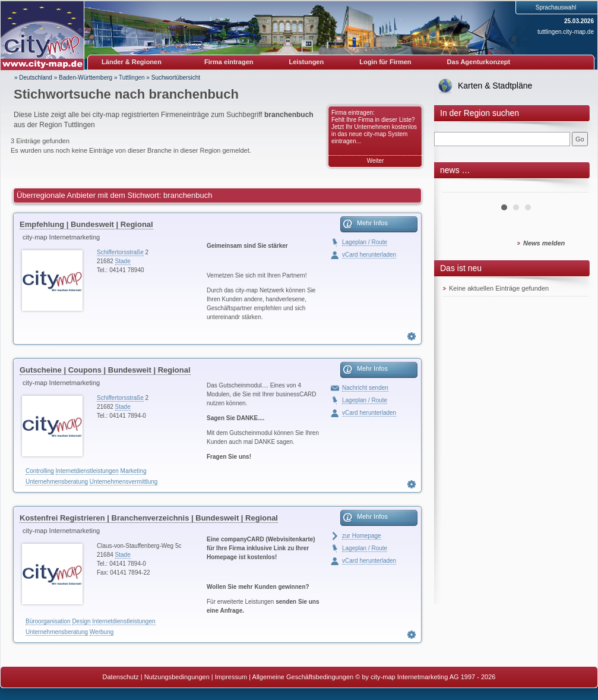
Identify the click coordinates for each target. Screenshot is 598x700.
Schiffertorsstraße (120, 252)
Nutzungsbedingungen (177, 677)
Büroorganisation (48, 621)
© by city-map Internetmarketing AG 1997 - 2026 (425, 677)
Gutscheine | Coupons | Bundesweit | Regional (105, 370)
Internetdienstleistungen (87, 471)
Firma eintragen (229, 62)
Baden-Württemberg (86, 78)
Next (573, 188)
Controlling (40, 471)
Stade (123, 261)
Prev (458, 188)
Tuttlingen (132, 78)
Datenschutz (121, 677)
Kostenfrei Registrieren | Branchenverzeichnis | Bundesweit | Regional (149, 518)
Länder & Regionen (132, 62)
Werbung (102, 632)
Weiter (376, 161)
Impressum (231, 677)
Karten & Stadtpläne (495, 86)
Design (81, 621)
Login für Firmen (385, 62)
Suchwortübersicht (176, 78)
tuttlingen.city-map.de (566, 32)
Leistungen (307, 62)
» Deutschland (33, 78)
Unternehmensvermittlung (124, 482)
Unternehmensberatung (57, 482)
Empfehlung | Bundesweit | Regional (86, 224)
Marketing (134, 471)
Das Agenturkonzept (479, 62)
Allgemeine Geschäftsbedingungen (303, 677)
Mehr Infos (372, 223)
